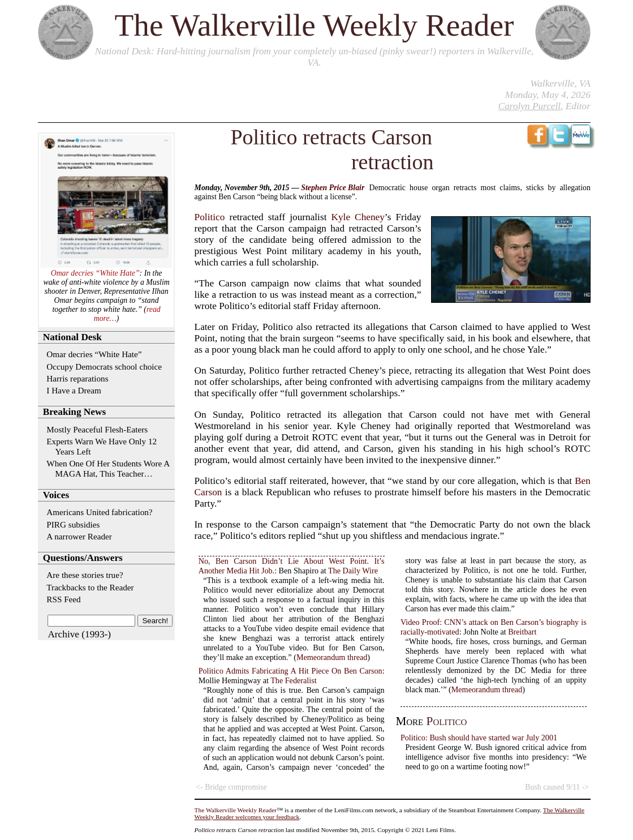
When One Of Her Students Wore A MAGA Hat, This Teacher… (108, 468)
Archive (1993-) (79, 634)
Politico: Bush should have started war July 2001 (479, 738)
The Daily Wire (353, 571)
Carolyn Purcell (529, 106)
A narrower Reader (79, 536)
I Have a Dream (74, 390)
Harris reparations (77, 378)
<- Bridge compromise (231, 787)
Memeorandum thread (332, 657)
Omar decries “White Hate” (95, 273)
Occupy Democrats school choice (104, 367)
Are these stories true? (85, 575)
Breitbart (522, 632)
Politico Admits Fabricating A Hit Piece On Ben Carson (290, 671)
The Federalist (293, 680)
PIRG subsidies (73, 524)
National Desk (123, 51)
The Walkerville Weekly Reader (315, 25)
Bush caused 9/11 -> (557, 787)
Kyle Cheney (358, 217)
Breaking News (74, 412)
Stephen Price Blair (333, 188)
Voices (56, 495)
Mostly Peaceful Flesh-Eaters (97, 429)
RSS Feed (63, 599)
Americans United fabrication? (99, 512)
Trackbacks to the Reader (90, 587)
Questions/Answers (83, 558)
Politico (210, 217)
